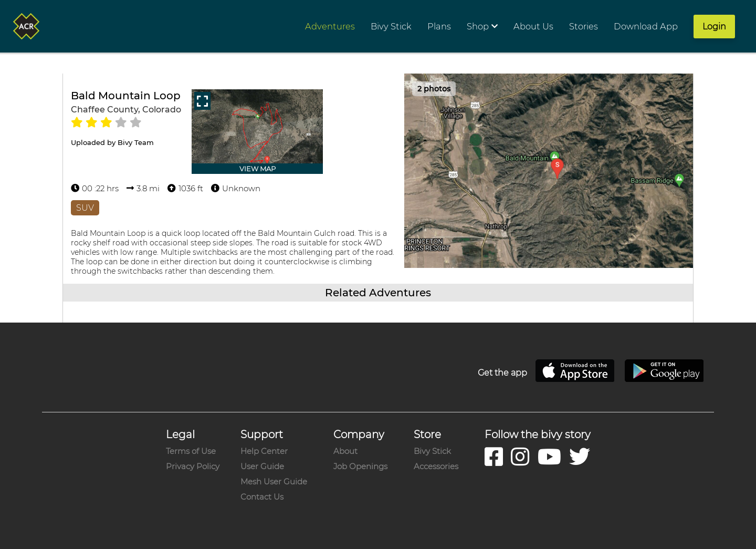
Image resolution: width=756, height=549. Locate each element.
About (345, 451)
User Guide (262, 466)
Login (714, 27)
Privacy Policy (193, 466)
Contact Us (262, 497)
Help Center (264, 451)
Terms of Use (191, 451)
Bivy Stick (432, 451)
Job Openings (360, 466)
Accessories (436, 466)
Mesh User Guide (274, 481)
